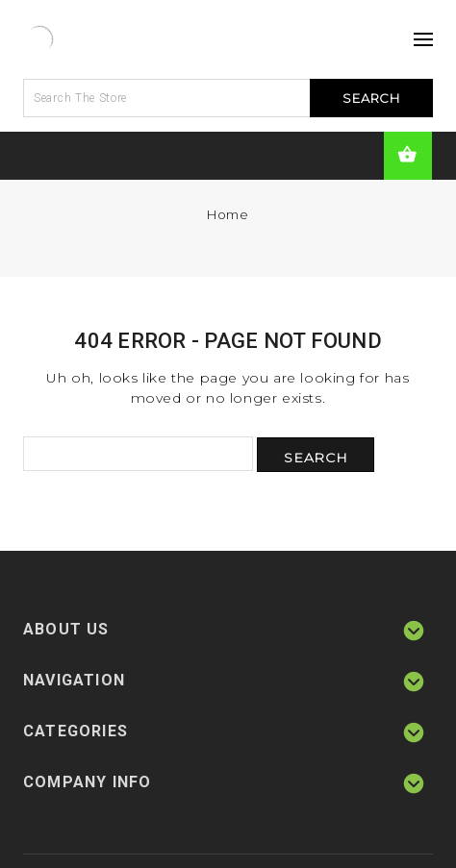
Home (228, 214)
